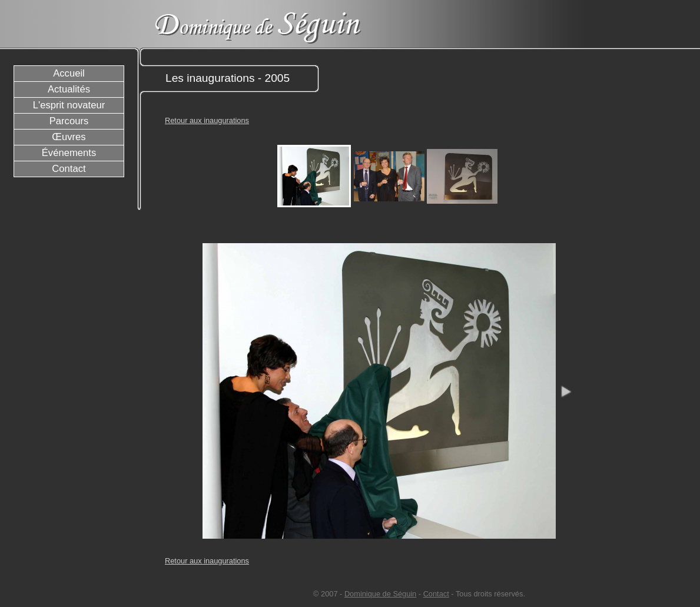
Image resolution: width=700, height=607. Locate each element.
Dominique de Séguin (380, 594)
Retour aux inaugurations (207, 120)
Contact (436, 594)
